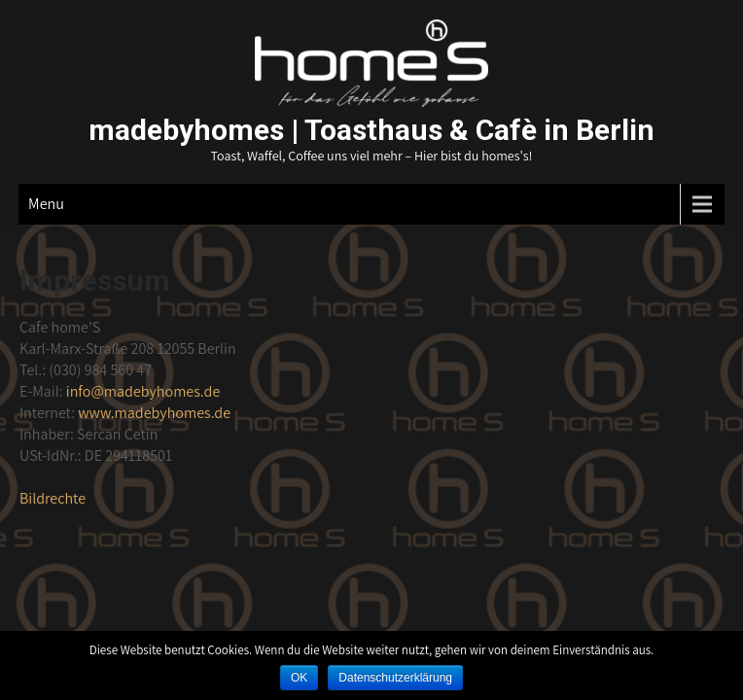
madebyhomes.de (143, 391)
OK (299, 678)
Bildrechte (53, 498)
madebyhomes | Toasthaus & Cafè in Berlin (371, 130)
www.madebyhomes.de (154, 413)
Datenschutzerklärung (395, 678)
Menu (46, 204)
